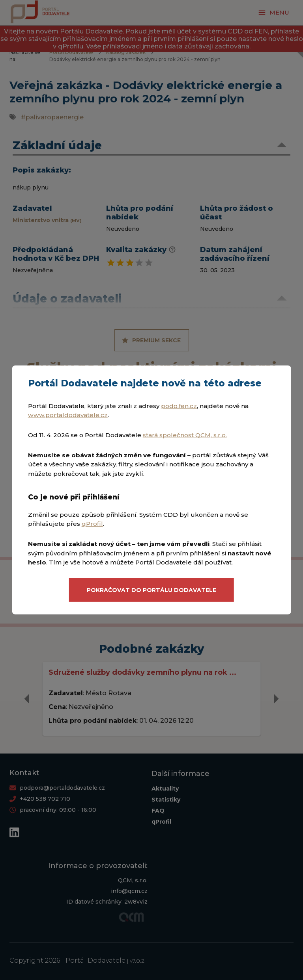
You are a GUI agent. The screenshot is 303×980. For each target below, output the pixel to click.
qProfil (92, 524)
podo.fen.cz (179, 406)
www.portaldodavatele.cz (68, 415)
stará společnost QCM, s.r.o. (185, 435)
